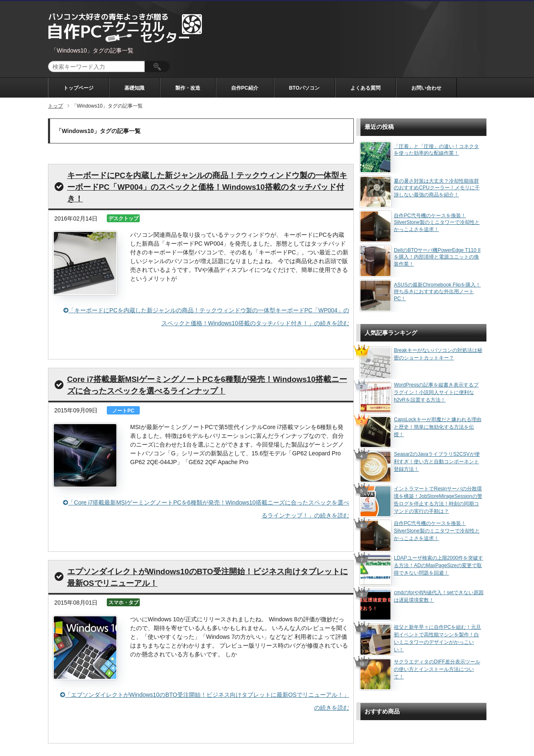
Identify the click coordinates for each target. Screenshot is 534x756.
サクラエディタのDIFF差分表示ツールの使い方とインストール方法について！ (437, 669)
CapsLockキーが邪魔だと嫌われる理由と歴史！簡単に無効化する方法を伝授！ (437, 427)
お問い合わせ (426, 88)
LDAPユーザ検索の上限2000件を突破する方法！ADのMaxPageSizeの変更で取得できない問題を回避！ (438, 565)
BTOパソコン (304, 88)
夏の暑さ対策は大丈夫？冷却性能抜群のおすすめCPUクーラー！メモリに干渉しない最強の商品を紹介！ (437, 188)
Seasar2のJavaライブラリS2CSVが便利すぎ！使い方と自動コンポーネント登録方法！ (437, 462)
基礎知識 (134, 88)
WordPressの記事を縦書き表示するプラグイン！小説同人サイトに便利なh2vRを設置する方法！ (436, 392)
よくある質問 (365, 88)
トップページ (78, 88)
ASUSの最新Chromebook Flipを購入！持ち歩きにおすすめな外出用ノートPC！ (437, 292)
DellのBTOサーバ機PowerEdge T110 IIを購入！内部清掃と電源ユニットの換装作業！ (437, 257)
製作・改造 (188, 88)
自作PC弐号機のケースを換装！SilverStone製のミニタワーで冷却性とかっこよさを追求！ (437, 223)
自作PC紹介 (245, 88)
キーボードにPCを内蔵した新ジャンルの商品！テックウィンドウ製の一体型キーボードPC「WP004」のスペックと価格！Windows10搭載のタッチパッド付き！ (207, 187)
